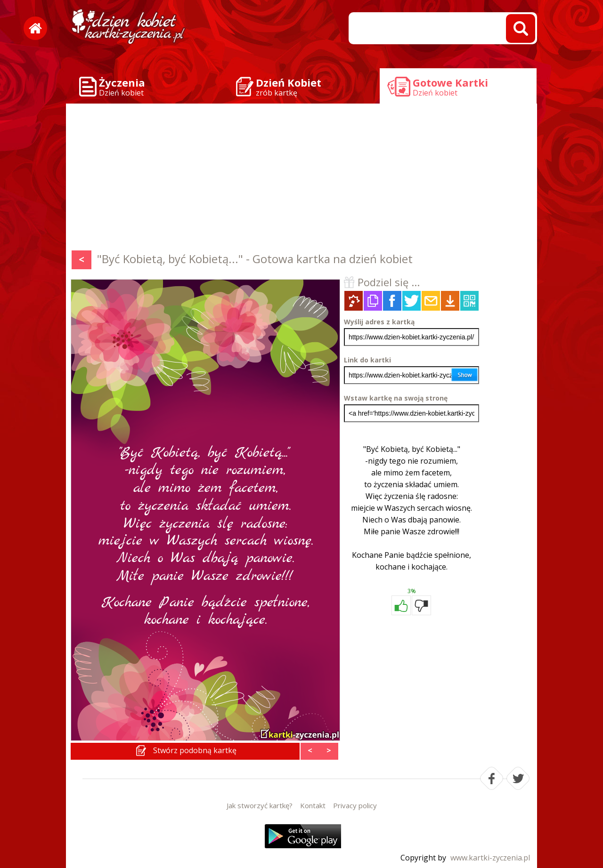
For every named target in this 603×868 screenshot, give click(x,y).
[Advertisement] (301, 179)
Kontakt (313, 805)
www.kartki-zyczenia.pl (490, 858)
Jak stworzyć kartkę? (260, 805)
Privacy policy (355, 805)
